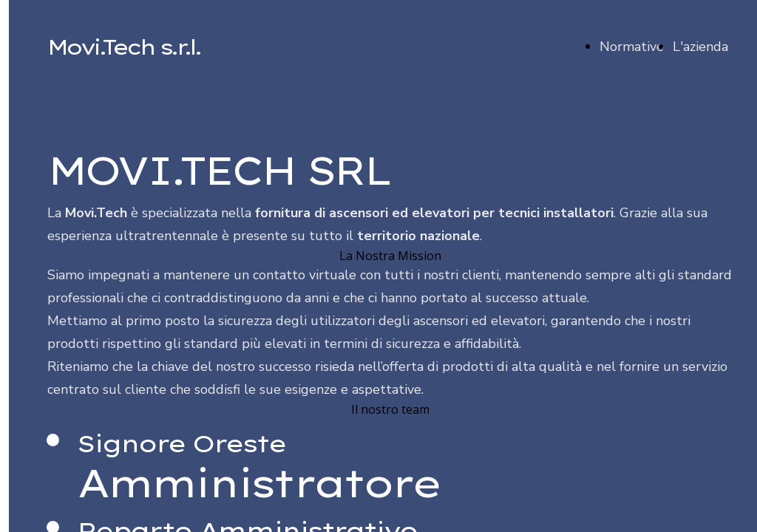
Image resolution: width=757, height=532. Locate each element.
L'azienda (700, 47)
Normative (632, 47)
